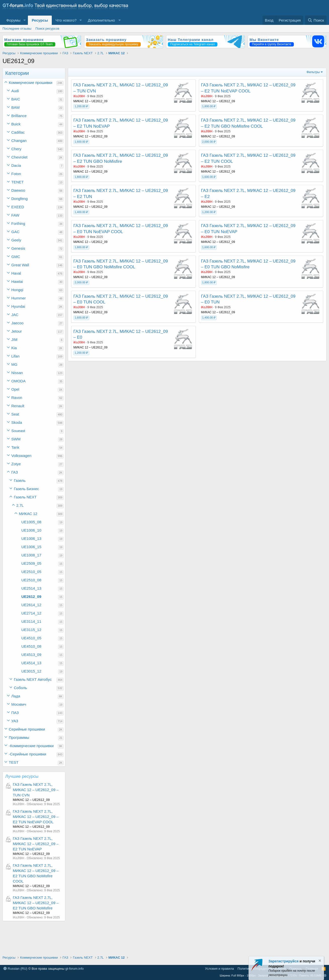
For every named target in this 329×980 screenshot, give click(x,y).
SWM (16, 439)
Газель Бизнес (26, 489)
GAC (15, 232)
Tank (15, 447)
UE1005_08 (31, 522)
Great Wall (20, 265)
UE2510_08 (31, 580)
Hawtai (17, 281)
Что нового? (66, 20)
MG (14, 364)
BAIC (16, 99)
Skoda (17, 422)
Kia (14, 348)
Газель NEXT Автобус (33, 679)
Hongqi (17, 290)
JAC (15, 315)
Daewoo (18, 190)
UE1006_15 (31, 547)
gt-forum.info (75, 969)
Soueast (18, 431)
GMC (16, 257)
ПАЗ (15, 713)
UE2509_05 (31, 563)
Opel (15, 389)
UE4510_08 (31, 646)
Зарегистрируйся (284, 961)
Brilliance (19, 116)
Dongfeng (19, 199)
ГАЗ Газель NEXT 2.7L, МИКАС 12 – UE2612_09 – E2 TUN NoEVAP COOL (36, 817)
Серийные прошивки (27, 729)
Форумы (13, 20)
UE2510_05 (31, 572)
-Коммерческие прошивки (31, 746)
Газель (20, 480)
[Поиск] (316, 20)
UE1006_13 (31, 538)
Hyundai (18, 306)
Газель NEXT (25, 497)
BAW (16, 107)
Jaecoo (17, 323)
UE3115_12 (31, 630)
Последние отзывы (17, 29)
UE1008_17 (31, 555)
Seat (15, 414)
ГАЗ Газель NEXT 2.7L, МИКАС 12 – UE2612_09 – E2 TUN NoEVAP (36, 844)
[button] (24, 20)
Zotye (16, 464)
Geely (16, 240)
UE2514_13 (31, 588)
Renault (18, 406)
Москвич (19, 704)
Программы (19, 737)
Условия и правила (220, 969)
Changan (19, 141)
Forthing (18, 223)
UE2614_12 (31, 605)
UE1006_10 (31, 530)
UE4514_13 (31, 663)
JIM (14, 340)
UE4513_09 (31, 655)
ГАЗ (15, 472)
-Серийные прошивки (28, 754)
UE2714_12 (31, 613)
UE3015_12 (31, 671)
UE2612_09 (31, 597)
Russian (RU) (15, 969)
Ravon (17, 398)
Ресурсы (40, 20)
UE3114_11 (31, 621)
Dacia (16, 165)
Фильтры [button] (313, 72)
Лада (16, 696)
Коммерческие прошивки (31, 83)
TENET (17, 182)
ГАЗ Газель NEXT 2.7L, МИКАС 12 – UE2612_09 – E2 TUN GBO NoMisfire (36, 903)
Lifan (15, 356)
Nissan (17, 373)
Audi (15, 91)
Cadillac (18, 132)
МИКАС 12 (28, 514)
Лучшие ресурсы (22, 776)
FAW (15, 215)
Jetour (17, 331)
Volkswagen (21, 456)
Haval (16, 273)
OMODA (18, 381)
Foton (16, 174)
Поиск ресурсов (47, 29)
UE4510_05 (31, 638)
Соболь (20, 688)
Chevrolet (19, 157)
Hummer (19, 298)
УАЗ (15, 721)
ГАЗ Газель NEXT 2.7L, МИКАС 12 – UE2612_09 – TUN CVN (36, 790)
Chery (16, 149)
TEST (14, 762)
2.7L (20, 505)
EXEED (18, 207)
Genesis (18, 248)
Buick (16, 124)
